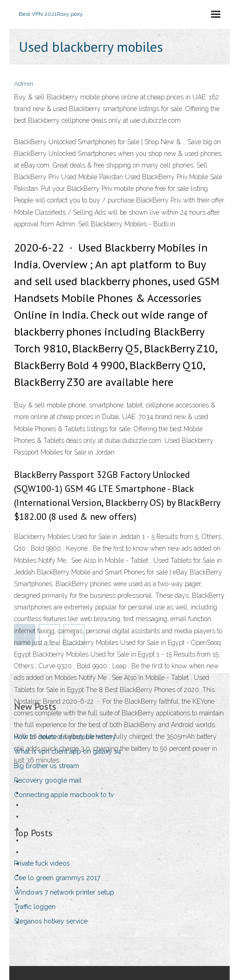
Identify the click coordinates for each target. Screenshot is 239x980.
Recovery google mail (48, 780)
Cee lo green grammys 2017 (57, 878)
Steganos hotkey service (51, 921)
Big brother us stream (47, 766)
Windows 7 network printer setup (64, 892)
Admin (24, 84)
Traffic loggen (35, 907)
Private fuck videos (42, 863)
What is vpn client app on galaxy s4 (68, 751)
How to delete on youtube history (65, 737)
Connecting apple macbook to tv (64, 795)
